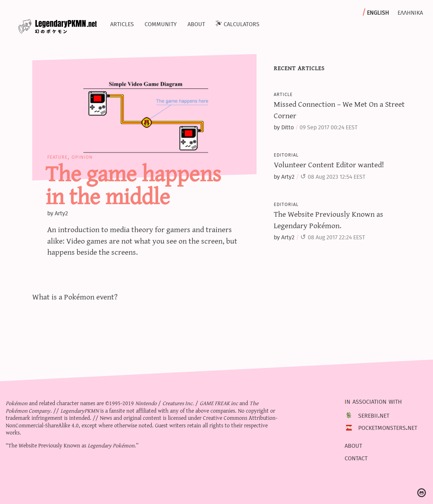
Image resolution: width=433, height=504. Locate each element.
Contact (356, 457)
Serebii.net (374, 415)
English (378, 12)
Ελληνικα (410, 12)
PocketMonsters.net (388, 427)
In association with (373, 401)
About (196, 23)
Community (161, 23)
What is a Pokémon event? (75, 296)
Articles (122, 23)
